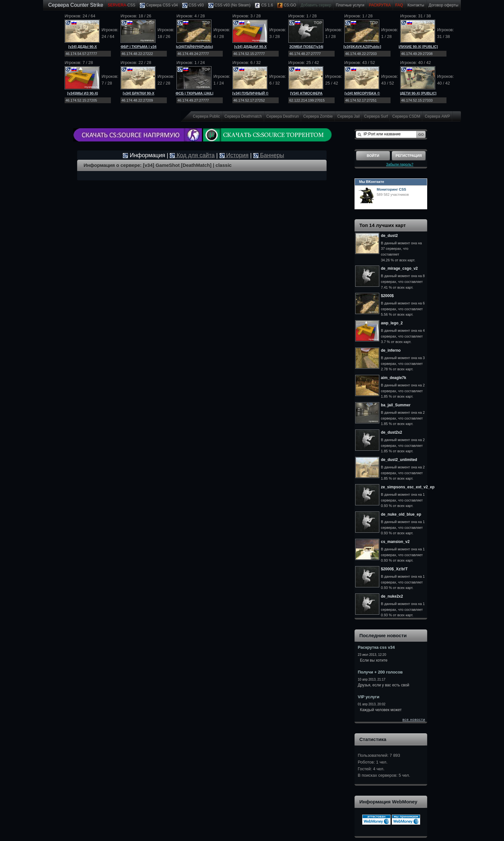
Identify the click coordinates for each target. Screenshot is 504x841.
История (234, 155)
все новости (414, 719)
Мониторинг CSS (392, 189)
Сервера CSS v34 (159, 5)
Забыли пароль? (400, 164)
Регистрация (409, 156)
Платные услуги (350, 5)
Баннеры (269, 155)
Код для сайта (192, 155)
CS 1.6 (264, 5)
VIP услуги (369, 697)
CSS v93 (193, 5)
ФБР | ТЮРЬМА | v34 (139, 47)
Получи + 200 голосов (380, 672)
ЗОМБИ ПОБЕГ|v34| (306, 47)
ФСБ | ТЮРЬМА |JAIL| (194, 93)
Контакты (416, 5)
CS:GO (287, 5)
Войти (373, 156)
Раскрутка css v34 (376, 647)
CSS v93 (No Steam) (229, 5)
